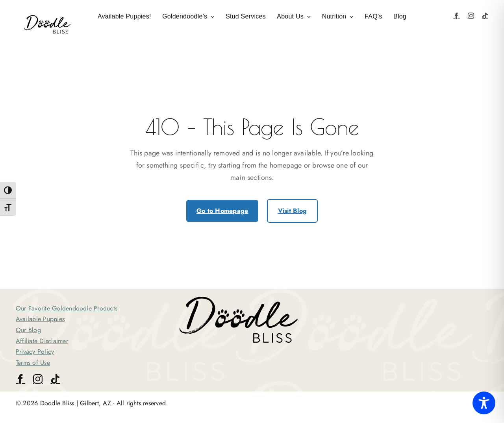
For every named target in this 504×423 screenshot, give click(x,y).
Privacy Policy (35, 352)
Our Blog (28, 330)
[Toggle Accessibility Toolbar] (484, 403)
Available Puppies (40, 319)
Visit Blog (292, 211)
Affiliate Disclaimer (42, 341)
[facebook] (456, 16)
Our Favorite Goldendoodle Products (67, 308)
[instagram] (471, 16)
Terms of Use (33, 363)
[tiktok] (485, 16)
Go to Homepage (222, 211)
